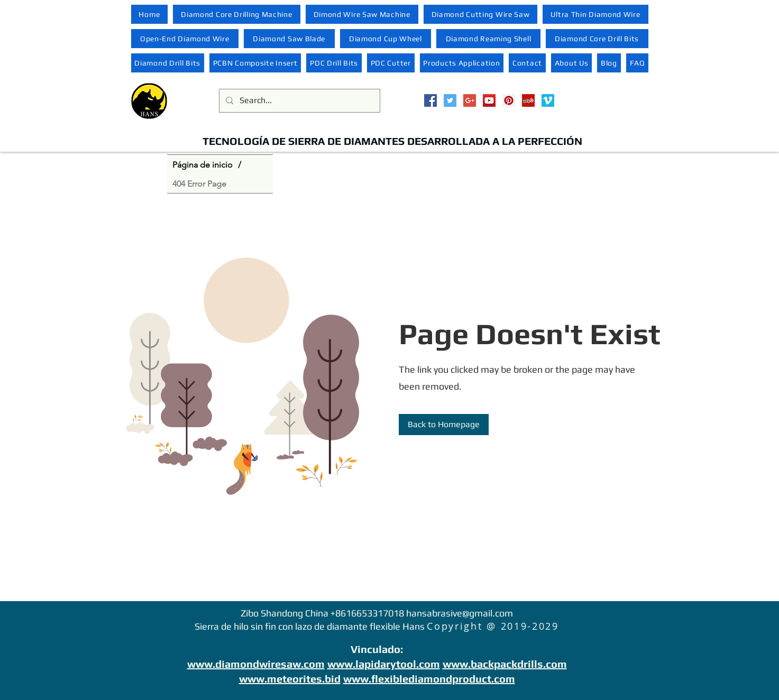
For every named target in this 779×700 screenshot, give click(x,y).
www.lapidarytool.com (384, 664)
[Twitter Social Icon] (450, 100)
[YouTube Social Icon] (489, 100)
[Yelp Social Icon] (528, 100)
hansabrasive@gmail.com (460, 613)
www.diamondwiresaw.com (256, 664)
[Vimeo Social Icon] (548, 100)
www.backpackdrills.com (505, 664)
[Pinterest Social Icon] (509, 100)
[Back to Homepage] (444, 425)
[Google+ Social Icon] (470, 100)
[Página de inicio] (203, 164)
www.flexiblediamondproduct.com (429, 679)
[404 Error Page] (199, 183)
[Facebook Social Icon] (430, 100)
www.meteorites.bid (290, 679)
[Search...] (299, 101)
